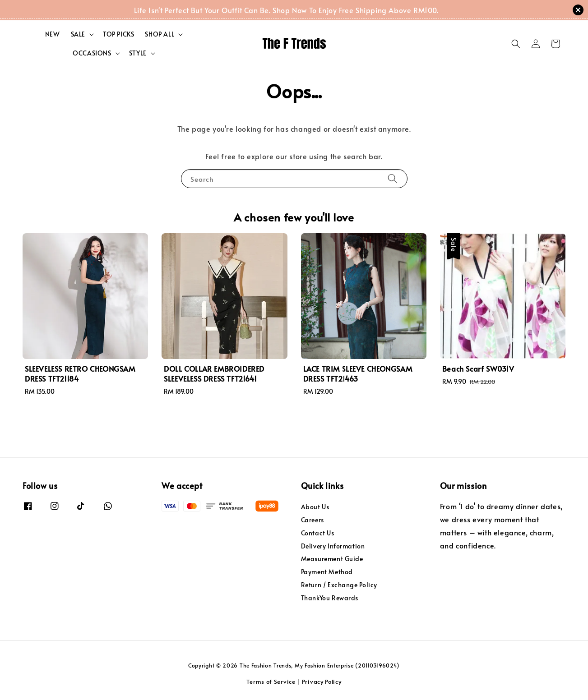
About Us (315, 507)
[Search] (393, 178)
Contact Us (318, 533)
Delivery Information (333, 546)
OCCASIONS (92, 53)
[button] (516, 44)
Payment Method (327, 572)
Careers (313, 520)
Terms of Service (271, 682)
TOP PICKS (118, 34)
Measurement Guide (332, 559)
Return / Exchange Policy (339, 585)
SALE (78, 34)
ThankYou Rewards (330, 598)
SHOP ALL (160, 34)
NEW (53, 34)
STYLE (138, 53)
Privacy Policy (322, 682)
